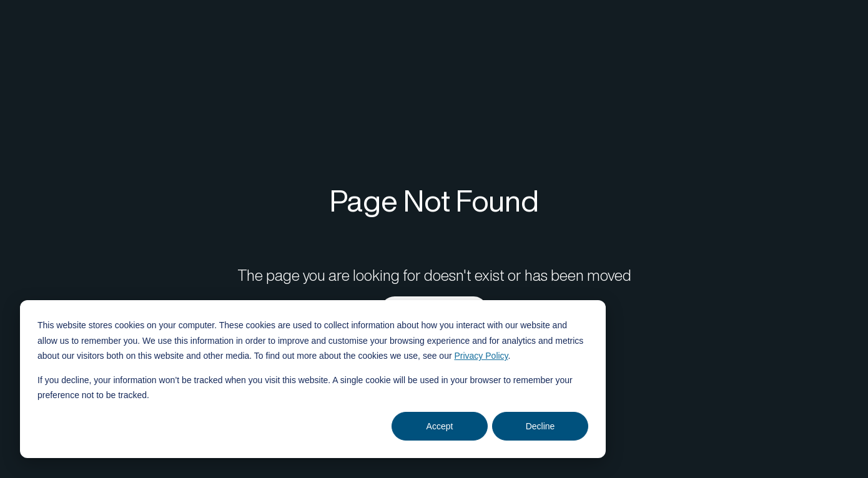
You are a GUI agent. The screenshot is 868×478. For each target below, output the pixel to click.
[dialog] (313, 379)
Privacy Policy (481, 356)
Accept (440, 426)
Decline (540, 426)
